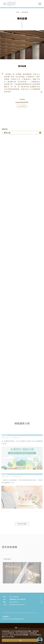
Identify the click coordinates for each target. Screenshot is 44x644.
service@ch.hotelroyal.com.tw (17, 604)
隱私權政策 (6, 616)
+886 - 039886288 (14, 597)
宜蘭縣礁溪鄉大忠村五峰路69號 (17, 599)
